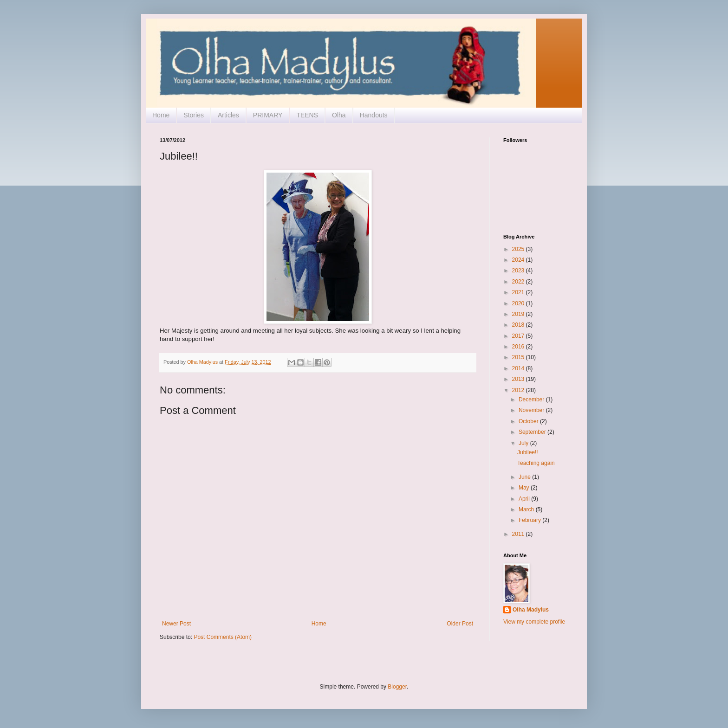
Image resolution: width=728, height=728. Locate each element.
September (533, 432)
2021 (519, 292)
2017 (519, 336)
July (524, 443)
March (527, 509)
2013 (519, 379)
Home (161, 115)
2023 (519, 271)
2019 (519, 314)
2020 (519, 303)
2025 (519, 249)
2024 (519, 260)
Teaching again (536, 463)
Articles (228, 115)
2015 (519, 357)
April (525, 499)
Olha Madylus (531, 610)
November (532, 410)
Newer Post (176, 624)
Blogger (397, 687)
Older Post (460, 624)
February (530, 520)
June (525, 477)
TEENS (307, 115)
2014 (519, 368)
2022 (519, 282)
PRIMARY (268, 115)
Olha (339, 115)
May (525, 488)
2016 (519, 347)
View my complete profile (534, 622)
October (529, 421)
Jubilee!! (528, 452)
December (532, 399)
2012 (519, 390)
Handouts (374, 115)
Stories (194, 115)
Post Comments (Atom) (223, 637)
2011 (519, 534)
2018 (519, 325)
